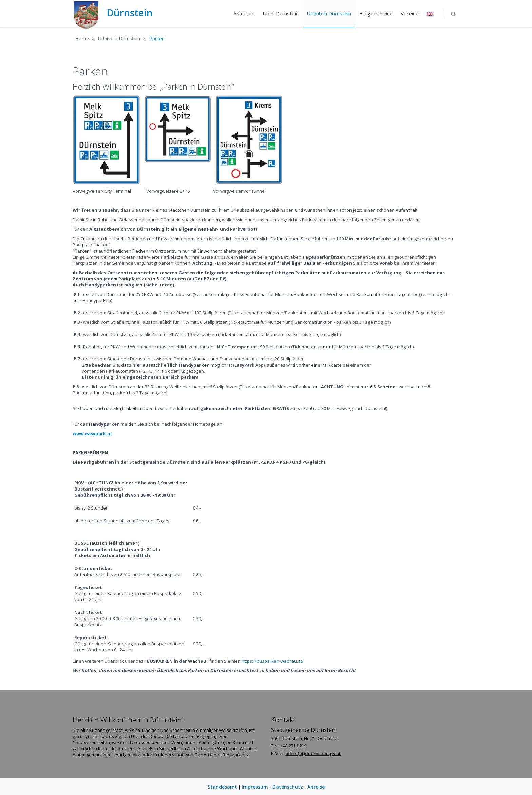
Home (82, 39)
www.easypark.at (92, 433)
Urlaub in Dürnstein (327, 13)
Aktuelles (242, 13)
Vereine (408, 13)
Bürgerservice (374, 13)
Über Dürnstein (279, 13)
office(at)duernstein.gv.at (313, 753)
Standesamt (222, 787)
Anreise (316, 787)
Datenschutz (288, 787)
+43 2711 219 (293, 746)
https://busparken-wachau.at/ (273, 661)
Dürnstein (113, 13)
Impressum (255, 787)
